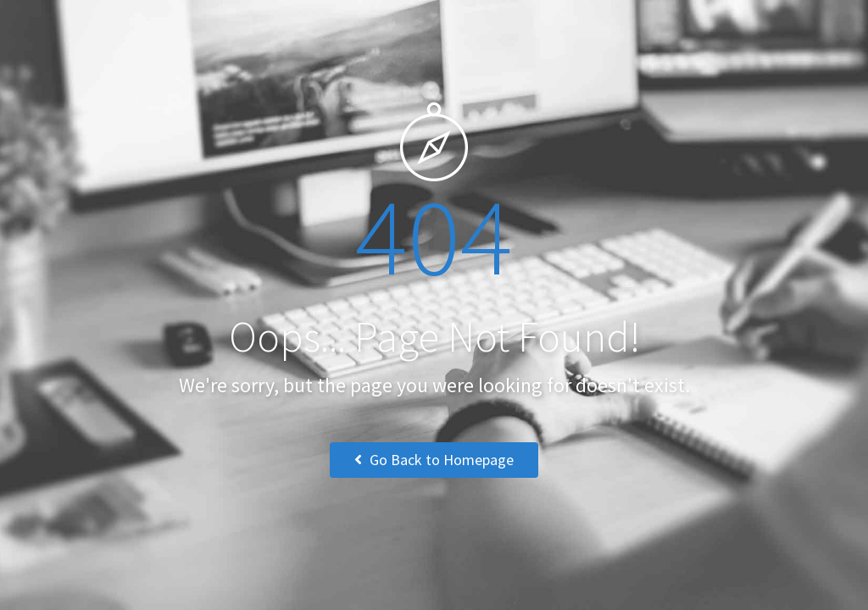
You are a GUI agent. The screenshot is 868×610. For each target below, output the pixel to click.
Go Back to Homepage (434, 460)
